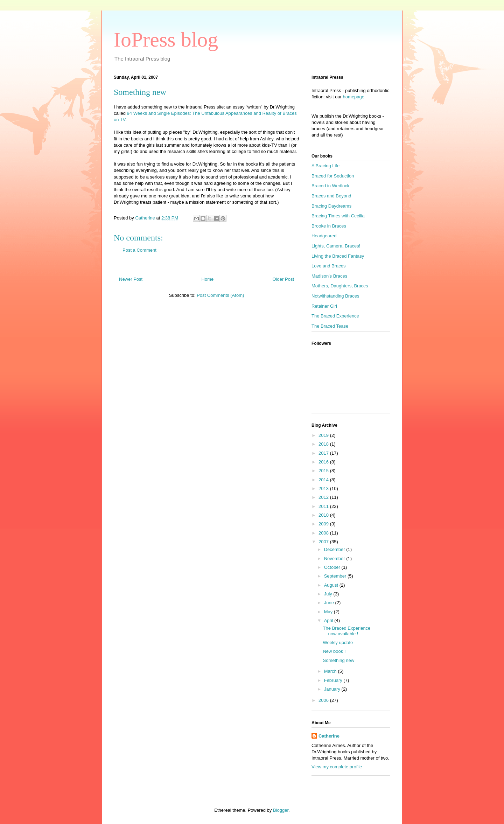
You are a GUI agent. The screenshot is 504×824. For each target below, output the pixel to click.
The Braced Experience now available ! (346, 631)
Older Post (283, 279)
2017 (324, 453)
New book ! (334, 651)
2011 (324, 506)
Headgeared (324, 236)
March (331, 671)
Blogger (281, 810)
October (333, 567)
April (329, 620)
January (333, 689)
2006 (324, 700)
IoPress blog (166, 40)
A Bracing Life (325, 166)
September (336, 576)
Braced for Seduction (333, 176)
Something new (338, 660)
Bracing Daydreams (331, 206)
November (335, 558)
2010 (324, 515)
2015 (324, 471)
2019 (324, 435)
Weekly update (338, 643)
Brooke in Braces (329, 226)
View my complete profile (337, 767)
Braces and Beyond (331, 196)
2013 (324, 488)
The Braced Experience (335, 316)
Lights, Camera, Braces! (336, 246)
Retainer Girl (324, 306)
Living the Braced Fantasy (338, 256)
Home (208, 279)
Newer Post (131, 279)
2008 (324, 533)
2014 (324, 480)
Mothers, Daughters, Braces (340, 286)
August (332, 585)
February (334, 680)
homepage (354, 97)
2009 (324, 524)
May (329, 612)
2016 (324, 462)
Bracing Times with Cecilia (338, 216)
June (330, 603)
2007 (324, 542)
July (329, 594)
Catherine (329, 736)
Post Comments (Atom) (220, 295)
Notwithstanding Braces (335, 296)
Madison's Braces (329, 276)
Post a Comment (139, 250)
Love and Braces (329, 266)
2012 (324, 497)
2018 (324, 444)
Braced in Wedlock (330, 186)
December (335, 549)
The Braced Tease (330, 326)
